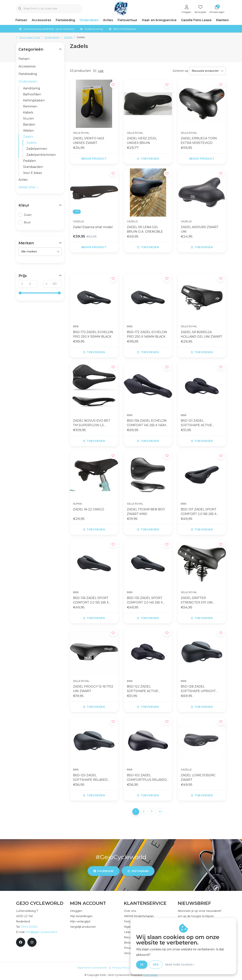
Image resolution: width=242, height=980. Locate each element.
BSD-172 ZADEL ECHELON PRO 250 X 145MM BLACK (147, 334)
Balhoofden (32, 94)
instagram (138, 871)
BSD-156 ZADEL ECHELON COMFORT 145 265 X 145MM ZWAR (148, 423)
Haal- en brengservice (159, 20)
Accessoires (41, 20)
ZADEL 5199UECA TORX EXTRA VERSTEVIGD (199, 141)
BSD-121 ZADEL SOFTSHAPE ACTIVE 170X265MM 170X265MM (199, 423)
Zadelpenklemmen (41, 155)
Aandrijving (32, 88)
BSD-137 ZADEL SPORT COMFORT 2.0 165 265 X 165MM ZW (199, 512)
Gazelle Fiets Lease (196, 20)
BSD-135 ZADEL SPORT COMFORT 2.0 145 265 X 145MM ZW (145, 600)
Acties (108, 20)
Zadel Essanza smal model (93, 227)
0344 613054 (29, 927)
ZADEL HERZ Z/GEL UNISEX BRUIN (142, 141)
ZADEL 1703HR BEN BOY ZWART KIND (146, 512)
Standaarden (33, 167)
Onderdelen (89, 20)
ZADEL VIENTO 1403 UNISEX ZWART (89, 141)
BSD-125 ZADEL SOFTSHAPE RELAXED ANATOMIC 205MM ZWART (94, 778)
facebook (104, 871)
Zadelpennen (37, 149)
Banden (29, 125)
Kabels (28, 112)
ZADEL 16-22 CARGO (89, 509)
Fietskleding (65, 20)
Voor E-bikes (32, 173)
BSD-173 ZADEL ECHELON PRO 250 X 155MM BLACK (93, 334)
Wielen (28, 131)
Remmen (30, 106)
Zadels (81, 37)
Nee (156, 965)
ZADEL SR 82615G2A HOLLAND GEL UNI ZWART (202, 334)
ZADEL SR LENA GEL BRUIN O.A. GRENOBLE (145, 229)
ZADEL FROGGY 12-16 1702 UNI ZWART (93, 689)
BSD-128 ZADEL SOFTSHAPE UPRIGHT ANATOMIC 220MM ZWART (202, 689)
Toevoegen (148, 159)
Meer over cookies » (180, 965)
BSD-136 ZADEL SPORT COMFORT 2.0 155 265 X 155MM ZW (91, 600)
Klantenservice (228, 20)
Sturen (28, 118)
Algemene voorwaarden (92, 968)
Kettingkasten (34, 100)
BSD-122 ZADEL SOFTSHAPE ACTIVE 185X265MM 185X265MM (145, 689)
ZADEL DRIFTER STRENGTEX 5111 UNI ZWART (197, 600)
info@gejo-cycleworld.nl (41, 932)
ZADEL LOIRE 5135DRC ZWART (198, 777)
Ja (142, 965)
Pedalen (29, 161)
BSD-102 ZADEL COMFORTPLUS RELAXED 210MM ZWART (147, 778)
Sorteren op (180, 71)
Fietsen (21, 20)
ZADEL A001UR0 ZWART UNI (200, 229)
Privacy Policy (121, 968)
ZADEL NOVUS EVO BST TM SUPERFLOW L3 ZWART (92, 423)
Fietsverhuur (128, 20)
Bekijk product (94, 159)
